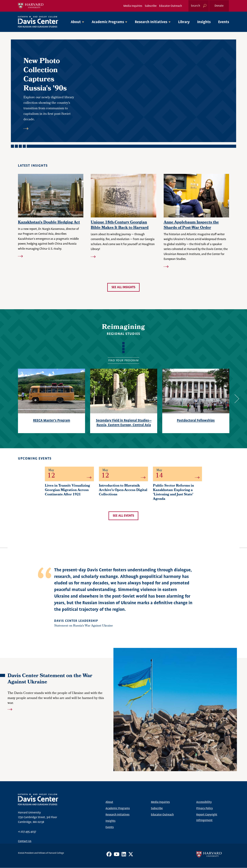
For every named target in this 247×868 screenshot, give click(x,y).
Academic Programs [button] (108, 22)
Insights (204, 22)
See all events (123, 516)
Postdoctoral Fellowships (196, 421)
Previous (9, 399)
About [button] (76, 22)
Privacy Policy (205, 808)
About (109, 802)
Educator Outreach (171, 6)
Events (224, 22)
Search (196, 6)
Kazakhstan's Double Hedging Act (49, 223)
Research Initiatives (118, 815)
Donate (219, 6)
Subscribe (151, 6)
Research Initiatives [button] (151, 22)
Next (235, 399)
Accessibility (204, 802)
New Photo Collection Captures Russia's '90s (45, 75)
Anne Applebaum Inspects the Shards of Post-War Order (191, 225)
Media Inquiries (133, 6)
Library (184, 22)
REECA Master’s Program (52, 421)
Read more (51, 129)
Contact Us (25, 841)
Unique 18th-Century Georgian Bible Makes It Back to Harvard (120, 225)
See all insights (123, 287)
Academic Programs (118, 808)
